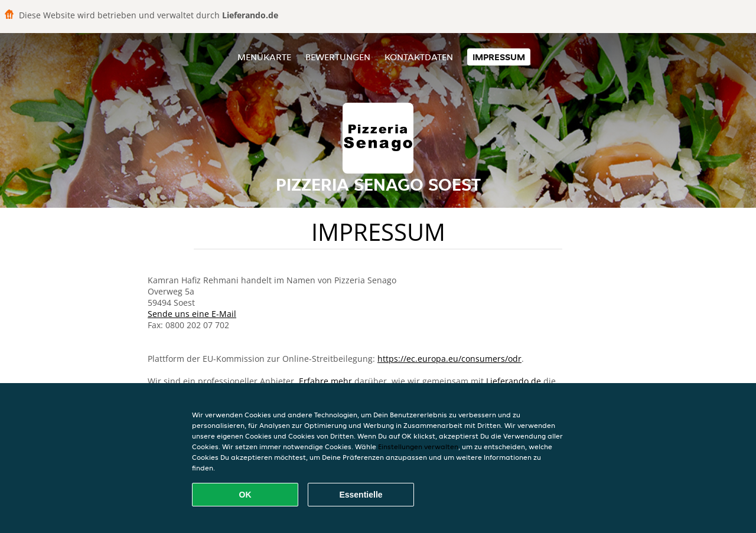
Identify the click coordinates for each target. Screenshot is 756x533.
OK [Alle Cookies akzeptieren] (245, 495)
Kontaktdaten (419, 57)
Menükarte (264, 57)
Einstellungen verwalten (418, 447)
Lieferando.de (514, 381)
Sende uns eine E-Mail (192, 314)
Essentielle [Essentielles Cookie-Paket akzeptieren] (361, 495)
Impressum (499, 57)
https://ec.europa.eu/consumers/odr (449, 359)
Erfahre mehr (325, 381)
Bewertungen (338, 57)
